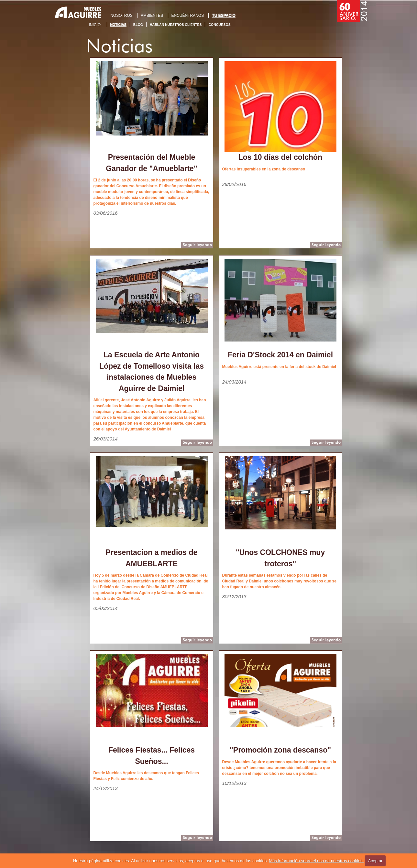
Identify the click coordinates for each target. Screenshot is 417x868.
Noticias (118, 25)
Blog (138, 25)
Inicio (95, 25)
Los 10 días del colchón (280, 157)
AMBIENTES (152, 16)
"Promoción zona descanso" (280, 750)
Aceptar (375, 861)
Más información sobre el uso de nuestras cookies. (316, 861)
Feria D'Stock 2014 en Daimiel (280, 355)
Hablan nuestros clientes (176, 25)
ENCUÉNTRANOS (188, 16)
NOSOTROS (121, 16)
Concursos (219, 25)
